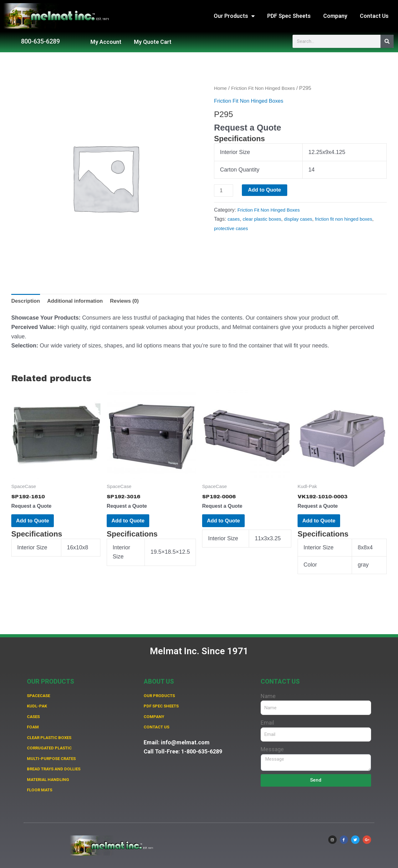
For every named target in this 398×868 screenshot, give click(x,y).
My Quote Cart (153, 42)
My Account (106, 42)
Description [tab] (27, 301)
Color (310, 571)
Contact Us (374, 16)
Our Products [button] (234, 16)
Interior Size (235, 152)
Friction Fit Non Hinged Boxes (267, 88)
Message (272, 742)
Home (221, 88)
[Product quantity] (224, 191)
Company (335, 16)
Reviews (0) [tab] (132, 301)
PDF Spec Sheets (289, 16)
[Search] (387, 41)
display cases (303, 220)
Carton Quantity (240, 169)
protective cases (249, 229)
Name (268, 689)
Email (267, 716)
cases (234, 220)
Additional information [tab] (79, 301)
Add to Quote (267, 190)
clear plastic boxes (264, 220)
